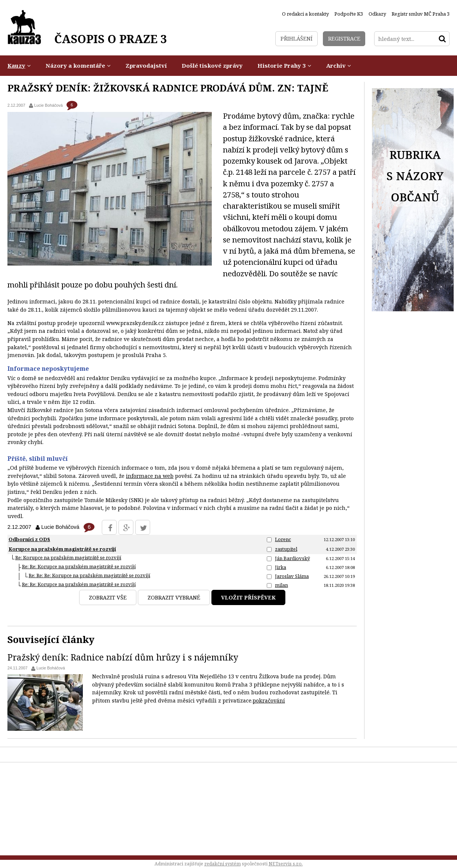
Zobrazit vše (108, 597)
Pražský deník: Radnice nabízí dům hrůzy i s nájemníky (123, 657)
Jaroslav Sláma (292, 576)
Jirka (281, 567)
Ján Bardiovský (292, 558)
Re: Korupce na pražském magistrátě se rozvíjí (68, 557)
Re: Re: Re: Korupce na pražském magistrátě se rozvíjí (89, 575)
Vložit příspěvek (248, 597)
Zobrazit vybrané (174, 597)
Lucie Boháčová (51, 668)
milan (281, 585)
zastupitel (286, 549)
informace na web (150, 476)
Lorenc (283, 539)
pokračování (269, 700)
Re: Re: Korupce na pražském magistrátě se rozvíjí (79, 566)
